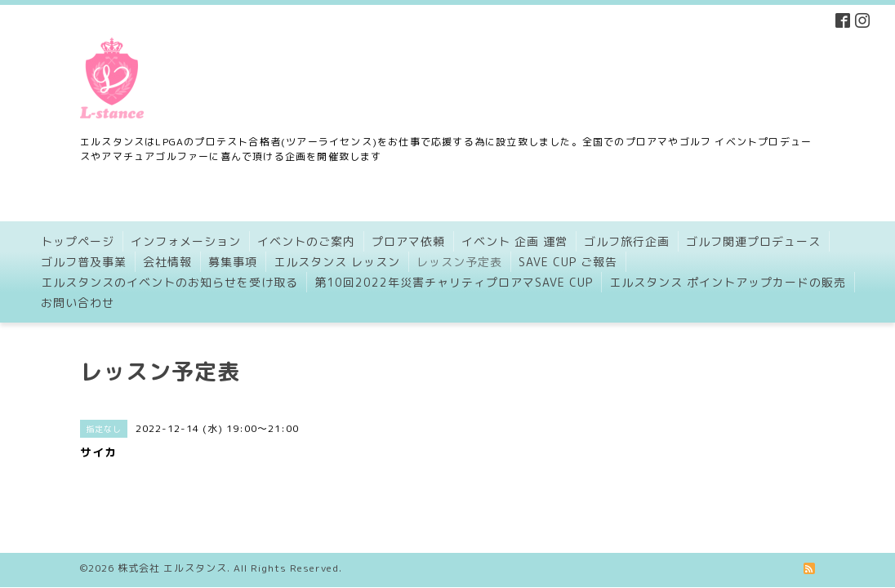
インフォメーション (186, 241)
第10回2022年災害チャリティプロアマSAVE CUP (454, 282)
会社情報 (167, 262)
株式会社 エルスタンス (172, 555)
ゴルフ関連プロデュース (753, 241)
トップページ (78, 241)
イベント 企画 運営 (514, 241)
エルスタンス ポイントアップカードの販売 (728, 282)
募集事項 (233, 262)
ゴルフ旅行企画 (627, 241)
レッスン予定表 (459, 262)
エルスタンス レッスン (337, 262)
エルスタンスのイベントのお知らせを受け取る (169, 282)
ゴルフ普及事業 (84, 262)
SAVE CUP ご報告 (568, 262)
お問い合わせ (78, 303)
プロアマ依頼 (408, 241)
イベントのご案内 (306, 241)
